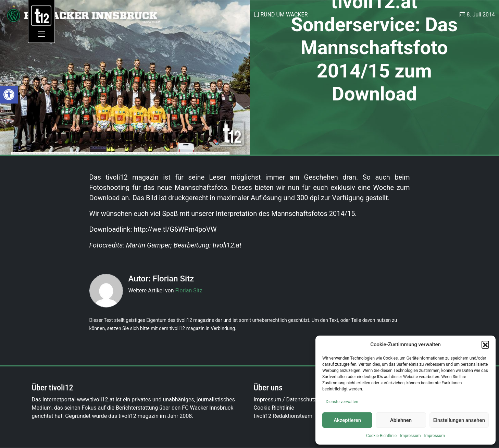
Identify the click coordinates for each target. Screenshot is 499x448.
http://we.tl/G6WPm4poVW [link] (175, 229)
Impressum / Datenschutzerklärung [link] (297, 399)
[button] (485, 344)
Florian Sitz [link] (189, 290)
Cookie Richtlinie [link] (274, 408)
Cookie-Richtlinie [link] (381, 436)
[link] (9, 95)
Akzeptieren (347, 420)
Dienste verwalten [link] (342, 402)
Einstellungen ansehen (459, 420)
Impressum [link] (410, 436)
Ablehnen (401, 420)
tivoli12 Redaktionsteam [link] (283, 416)
